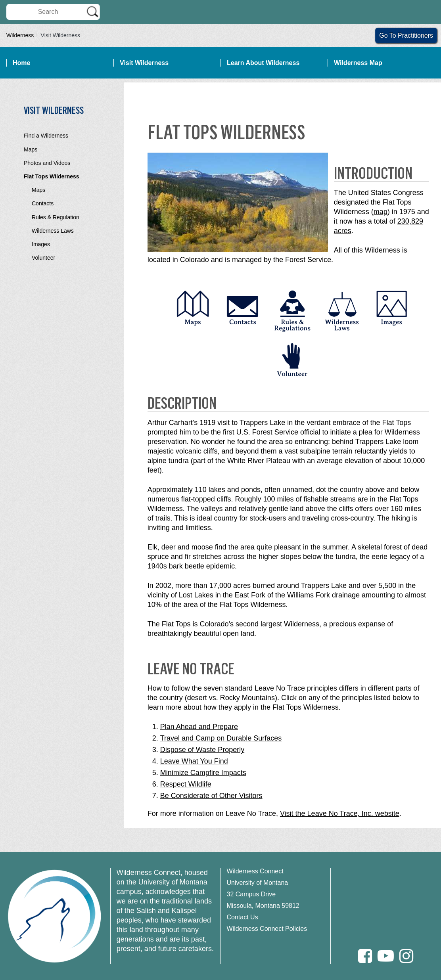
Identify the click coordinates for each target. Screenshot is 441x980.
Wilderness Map (358, 63)
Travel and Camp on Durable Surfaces (221, 738)
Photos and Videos (47, 163)
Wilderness (20, 35)
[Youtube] (386, 956)
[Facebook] (365, 956)
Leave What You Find (194, 761)
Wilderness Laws (53, 231)
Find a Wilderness (46, 136)
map (381, 212)
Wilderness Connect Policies (267, 929)
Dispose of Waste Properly (202, 750)
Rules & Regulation (56, 217)
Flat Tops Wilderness (52, 176)
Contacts (43, 203)
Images (41, 244)
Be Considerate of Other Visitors (211, 796)
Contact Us (243, 917)
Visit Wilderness (144, 63)
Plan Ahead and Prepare (199, 727)
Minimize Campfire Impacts (203, 773)
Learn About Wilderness (263, 63)
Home (21, 63)
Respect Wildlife (186, 784)
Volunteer (43, 258)
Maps (31, 149)
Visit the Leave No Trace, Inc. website (340, 813)
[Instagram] (406, 956)
